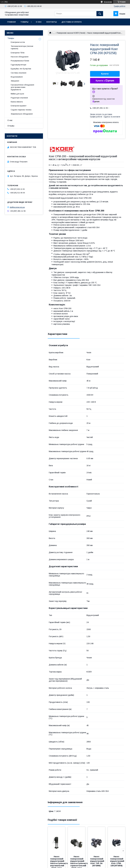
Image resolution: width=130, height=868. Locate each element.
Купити (105, 74)
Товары (24, 22)
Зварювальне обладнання (22, 114)
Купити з (105, 81)
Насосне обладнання (20, 57)
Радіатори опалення (19, 98)
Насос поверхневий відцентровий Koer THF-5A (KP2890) (97, 861)
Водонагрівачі (17, 77)
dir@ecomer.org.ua (17, 207)
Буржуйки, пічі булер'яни (21, 69)
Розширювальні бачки (20, 61)
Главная (11, 22)
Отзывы (11, 126)
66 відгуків (108, 2)
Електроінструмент (19, 106)
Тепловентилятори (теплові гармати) (22, 47)
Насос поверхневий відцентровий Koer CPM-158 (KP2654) (117, 861)
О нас (39, 22)
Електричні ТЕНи (18, 53)
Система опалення (19, 73)
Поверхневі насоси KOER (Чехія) (71, 33)
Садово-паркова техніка (21, 110)
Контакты (52, 22)
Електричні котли (18, 42)
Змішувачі (15, 81)
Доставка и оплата (72, 22)
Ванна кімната (17, 102)
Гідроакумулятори (18, 65)
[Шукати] (100, 14)
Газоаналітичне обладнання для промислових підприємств (22, 87)
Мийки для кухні (17, 94)
